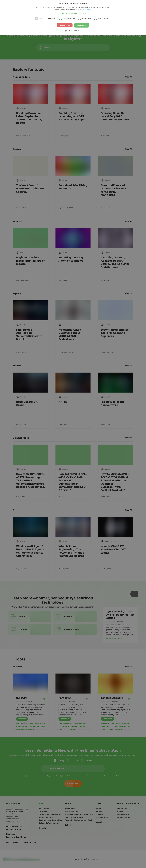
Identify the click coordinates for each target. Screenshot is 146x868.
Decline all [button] (65, 25)
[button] (73, 13)
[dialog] (73, 434)
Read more (87, 10)
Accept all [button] (82, 25)
